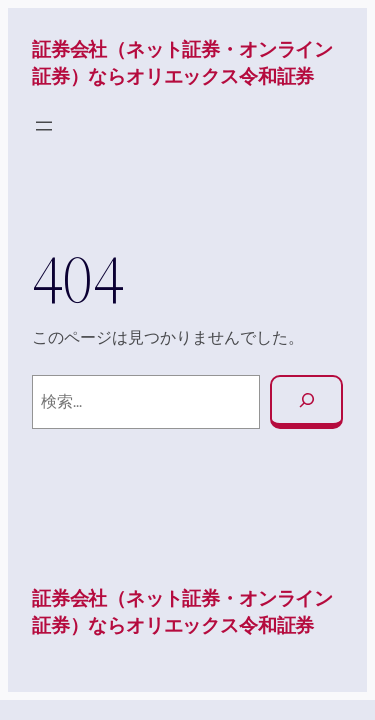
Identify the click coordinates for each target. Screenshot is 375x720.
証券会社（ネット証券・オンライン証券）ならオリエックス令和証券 (182, 63)
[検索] (306, 402)
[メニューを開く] (44, 126)
